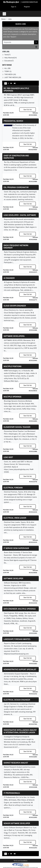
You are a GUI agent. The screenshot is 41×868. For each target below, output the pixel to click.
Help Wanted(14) (11, 58)
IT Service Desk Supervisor (16, 548)
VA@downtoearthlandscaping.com (16, 654)
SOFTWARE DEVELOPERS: (14, 336)
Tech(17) (7, 55)
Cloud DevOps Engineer (15, 306)
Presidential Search (13, 121)
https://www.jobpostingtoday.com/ (17, 469)
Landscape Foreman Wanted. (17, 639)
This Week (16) (10, 74)
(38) (6, 52)
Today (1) (8, 71)
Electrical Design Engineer (17, 700)
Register (27, 7)
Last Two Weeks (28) (13, 77)
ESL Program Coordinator (16, 187)
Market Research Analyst (16, 763)
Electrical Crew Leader (15, 518)
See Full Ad (28, 110)
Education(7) (9, 61)
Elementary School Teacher (17, 427)
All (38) (7, 68)
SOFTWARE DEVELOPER (13, 578)
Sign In (14, 7)
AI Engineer (9, 278)
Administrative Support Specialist (20, 669)
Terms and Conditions (20, 861)
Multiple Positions (12, 366)
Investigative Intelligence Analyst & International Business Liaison (20, 731)
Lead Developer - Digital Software (20, 215)
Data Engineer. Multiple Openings (20, 609)
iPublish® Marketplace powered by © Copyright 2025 (20, 865)
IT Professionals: (12, 793)
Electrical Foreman (13, 488)
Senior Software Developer (17, 823)
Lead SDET (8, 457)
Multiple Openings (12, 397)
